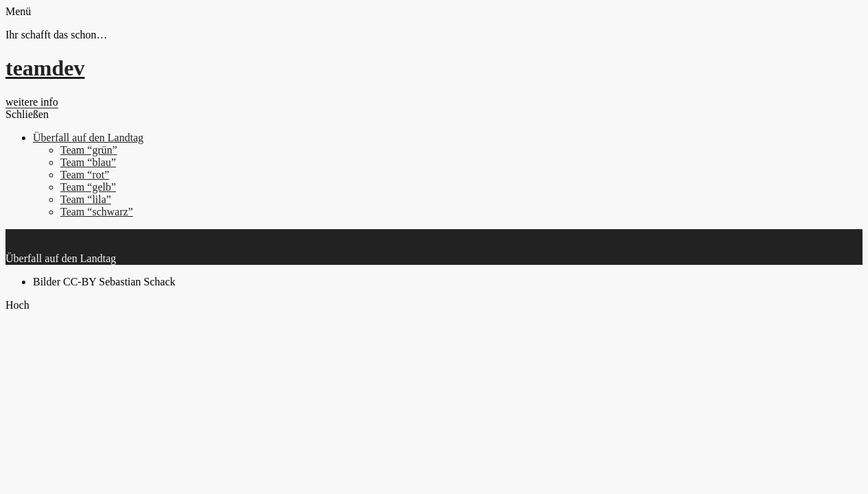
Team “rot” (85, 175)
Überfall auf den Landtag (88, 138)
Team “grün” (89, 150)
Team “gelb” (88, 187)
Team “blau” (88, 162)
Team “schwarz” (97, 212)
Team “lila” (86, 199)
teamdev (45, 68)
